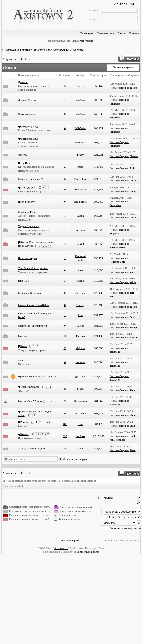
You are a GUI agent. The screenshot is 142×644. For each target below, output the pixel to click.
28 (65, 189)
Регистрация (86, 41)
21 (65, 401)
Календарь (87, 33)
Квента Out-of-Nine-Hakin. (34, 305)
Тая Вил (25, 163)
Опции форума (122, 67)
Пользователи (105, 33)
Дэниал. (23, 82)
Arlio (80, 167)
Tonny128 (80, 189)
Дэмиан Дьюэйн (28, 100)
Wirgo (80, 281)
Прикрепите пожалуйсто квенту (37, 376)
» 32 (47, 434)
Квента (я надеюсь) (30, 191)
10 (65, 376)
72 (65, 244)
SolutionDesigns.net (88, 552)
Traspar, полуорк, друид (32, 350)
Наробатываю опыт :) (31, 438)
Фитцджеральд (27, 114)
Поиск (121, 33)
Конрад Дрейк (29, 187)
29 (65, 413)
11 (65, 336)
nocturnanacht (118, 248)
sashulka (80, 362)
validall (80, 244)
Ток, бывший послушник (33, 268)
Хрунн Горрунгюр (29, 226)
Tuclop (80, 86)
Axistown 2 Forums (17, 50)
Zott (80, 315)
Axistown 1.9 (41, 50)
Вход (75, 41)
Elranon (134, 156)
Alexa (80, 216)
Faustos (80, 336)
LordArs (80, 436)
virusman (115, 405)
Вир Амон (24, 281)
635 (65, 436)
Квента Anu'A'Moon (30, 401)
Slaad (80, 389)
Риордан (25, 422)
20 (65, 348)
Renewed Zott (117, 262)
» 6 (48, 422)
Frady (80, 155)
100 (65, 424)
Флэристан (80, 401)
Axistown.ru (61, 548)
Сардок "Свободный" (31, 179)
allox (80, 270)
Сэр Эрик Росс (27, 212)
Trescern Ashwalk (30, 387)
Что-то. (23, 155)
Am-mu (80, 230)
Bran (80, 424)
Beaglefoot (80, 179)
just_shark (80, 413)
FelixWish (80, 100)
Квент (24, 346)
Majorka (114, 234)
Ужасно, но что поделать (33, 272)
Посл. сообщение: (119, 88)
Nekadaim (24, 364)
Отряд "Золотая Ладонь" (33, 448)
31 (65, 389)
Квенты (78, 50)
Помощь (134, 33)
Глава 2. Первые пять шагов (35, 130)
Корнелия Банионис (30, 293)
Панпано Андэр (28, 258)
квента (22, 360)
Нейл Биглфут (27, 202)
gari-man (80, 293)
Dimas (133, 181)
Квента (22, 426)
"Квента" (24, 391)
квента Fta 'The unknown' (33, 326)
